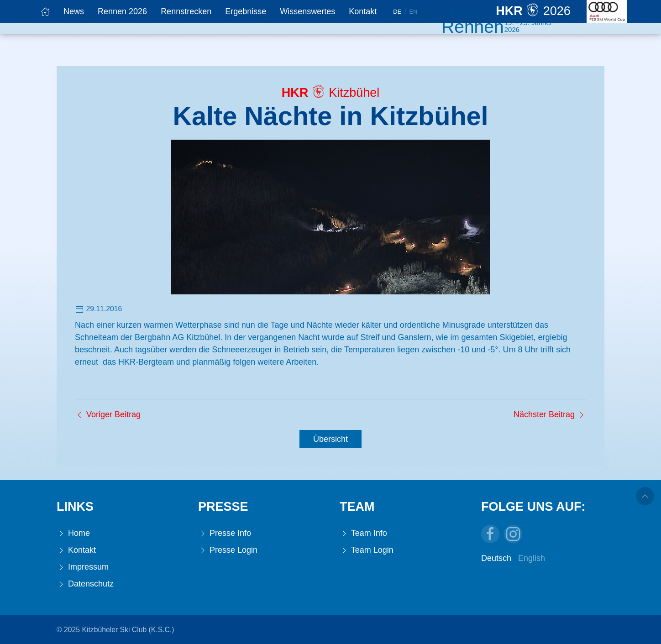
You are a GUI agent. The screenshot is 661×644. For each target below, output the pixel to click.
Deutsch (496, 558)
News (74, 11)
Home (73, 533)
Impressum (83, 567)
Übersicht (330, 439)
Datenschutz (85, 584)
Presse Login (228, 550)
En (413, 12)
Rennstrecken (186, 11)
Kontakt (363, 11)
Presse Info (225, 533)
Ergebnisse (246, 11)
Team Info (363, 533)
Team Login (367, 550)
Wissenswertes (307, 11)
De (397, 12)
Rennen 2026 (122, 11)
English (532, 558)
